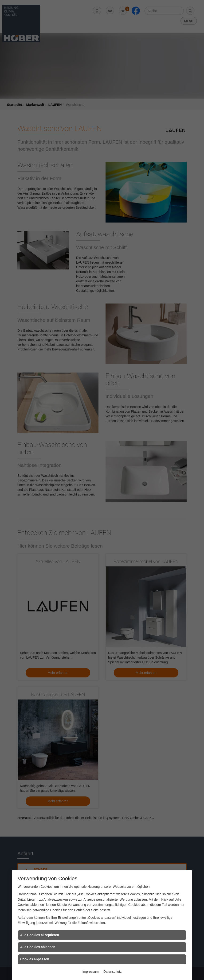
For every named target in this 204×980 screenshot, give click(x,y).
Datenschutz (113, 972)
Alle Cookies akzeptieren (40, 935)
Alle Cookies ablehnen (38, 947)
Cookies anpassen (35, 959)
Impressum (90, 972)
